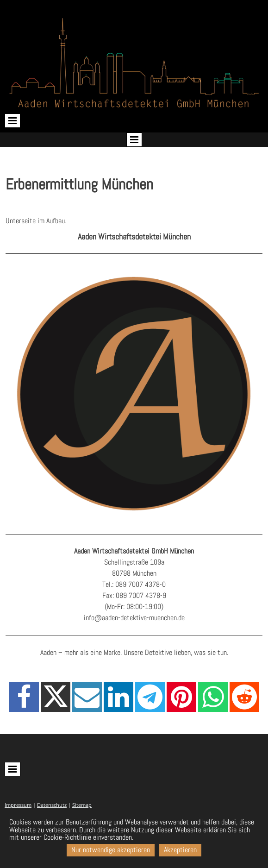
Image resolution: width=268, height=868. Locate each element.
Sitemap (82, 805)
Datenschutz (52, 805)
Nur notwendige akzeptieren (111, 850)
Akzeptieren (180, 850)
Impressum (18, 805)
